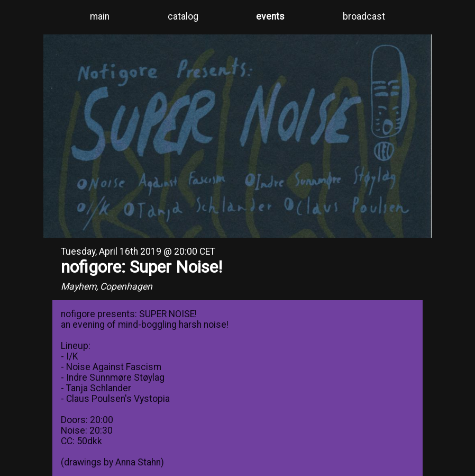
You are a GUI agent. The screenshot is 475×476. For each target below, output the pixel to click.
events (270, 16)
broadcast (364, 16)
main (100, 16)
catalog (183, 16)
